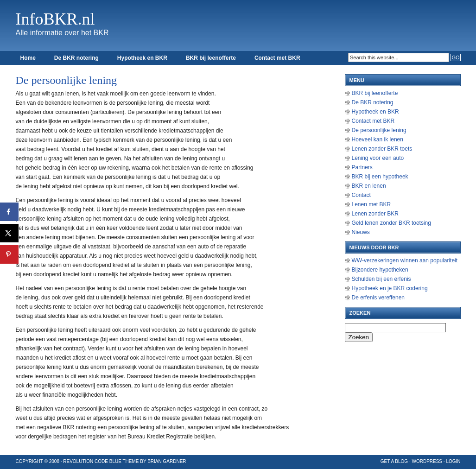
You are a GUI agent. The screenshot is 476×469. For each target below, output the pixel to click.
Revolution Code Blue (92, 461)
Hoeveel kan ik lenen (378, 139)
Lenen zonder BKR (375, 214)
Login (453, 461)
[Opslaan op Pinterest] (9, 254)
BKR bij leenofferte (211, 58)
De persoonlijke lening (379, 130)
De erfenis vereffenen (378, 298)
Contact (361, 195)
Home (28, 58)
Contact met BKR (277, 58)
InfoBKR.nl (55, 19)
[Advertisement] (298, 209)
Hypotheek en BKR (142, 58)
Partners (362, 167)
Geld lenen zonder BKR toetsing (391, 223)
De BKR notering (76, 58)
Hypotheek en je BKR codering (390, 288)
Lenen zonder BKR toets (382, 149)
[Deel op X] (9, 233)
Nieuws (361, 232)
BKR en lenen (369, 186)
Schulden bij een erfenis (381, 279)
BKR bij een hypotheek (380, 177)
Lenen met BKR (371, 204)
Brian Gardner (167, 461)
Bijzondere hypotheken (380, 270)
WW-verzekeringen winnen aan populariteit (405, 260)
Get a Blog (394, 461)
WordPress (427, 461)
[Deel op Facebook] (9, 212)
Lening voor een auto (378, 158)
